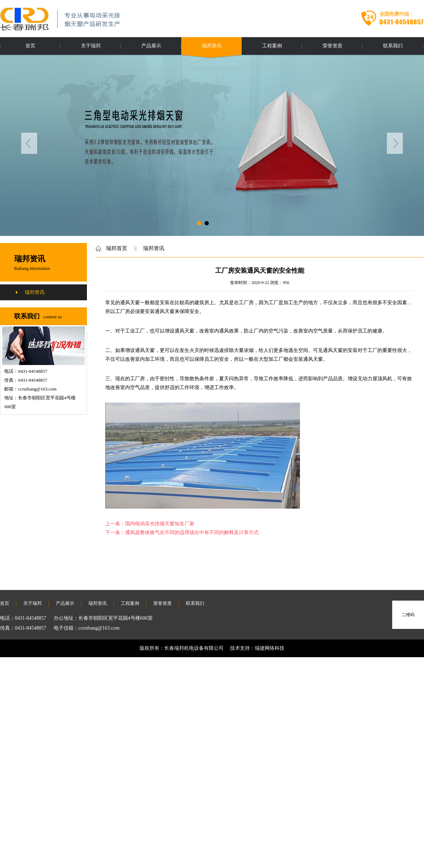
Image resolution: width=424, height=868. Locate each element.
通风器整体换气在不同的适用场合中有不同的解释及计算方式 (192, 533)
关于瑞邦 (91, 46)
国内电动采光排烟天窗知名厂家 (160, 524)
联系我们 (393, 46)
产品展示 (151, 46)
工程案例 (272, 46)
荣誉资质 (332, 46)
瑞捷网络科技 (270, 648)
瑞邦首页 (117, 248)
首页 (30, 46)
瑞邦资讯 (212, 46)
